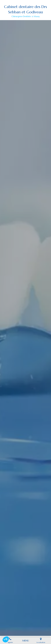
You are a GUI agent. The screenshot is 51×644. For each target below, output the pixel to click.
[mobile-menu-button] (26, 641)
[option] (26, 328)
